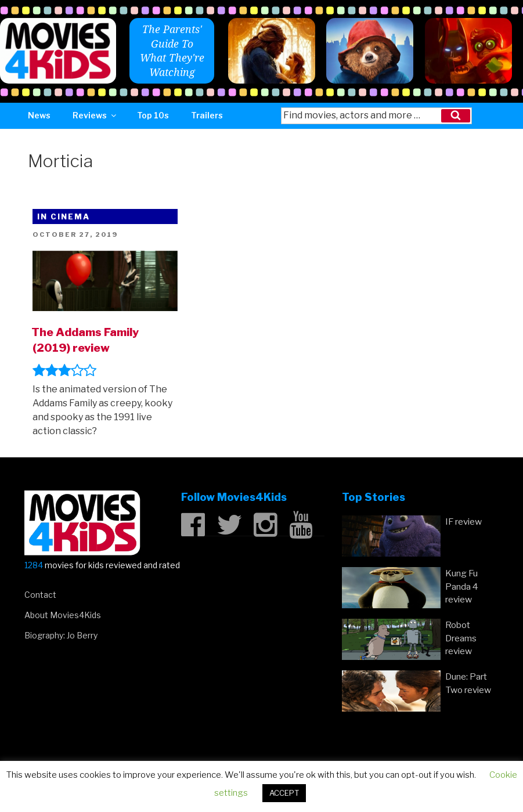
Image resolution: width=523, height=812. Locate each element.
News (39, 115)
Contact (40, 595)
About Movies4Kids (63, 615)
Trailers (207, 115)
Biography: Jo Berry (61, 635)
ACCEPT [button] (284, 793)
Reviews (95, 115)
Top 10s (153, 115)
